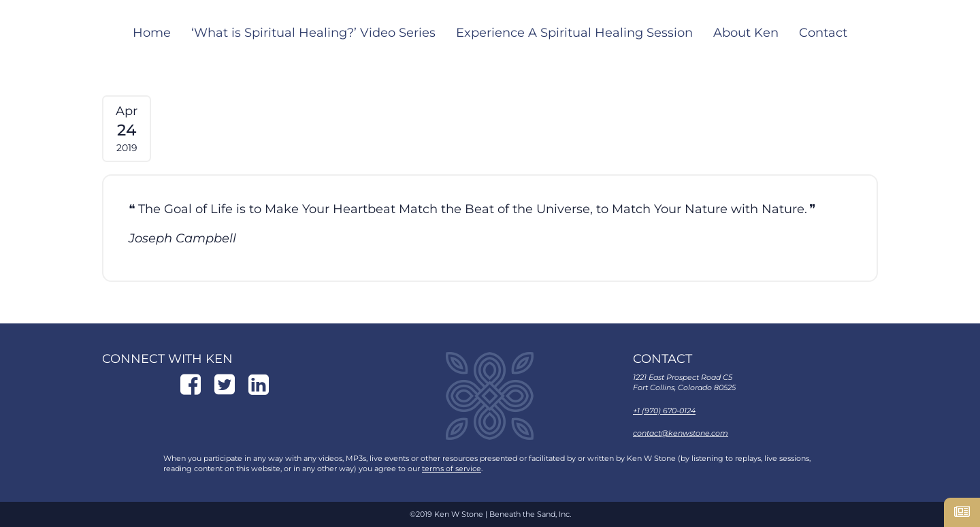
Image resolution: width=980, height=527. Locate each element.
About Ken (746, 33)
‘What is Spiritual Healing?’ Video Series (313, 33)
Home (152, 33)
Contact (823, 33)
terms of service (452, 468)
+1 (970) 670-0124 (664, 411)
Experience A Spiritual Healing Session (574, 33)
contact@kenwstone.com (681, 433)
